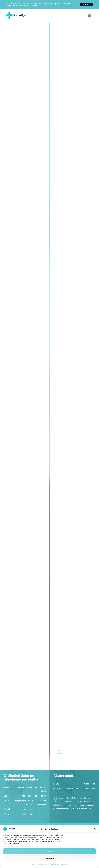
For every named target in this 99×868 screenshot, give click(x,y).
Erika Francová (65, 578)
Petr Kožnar (13, 515)
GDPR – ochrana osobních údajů (56, 864)
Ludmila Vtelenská (68, 515)
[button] (95, 829)
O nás (14, 74)
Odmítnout (50, 858)
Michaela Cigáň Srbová (46, 641)
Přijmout (49, 851)
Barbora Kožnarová (18, 578)
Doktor (12, 509)
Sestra (62, 509)
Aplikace (86, 5)
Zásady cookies (38, 864)
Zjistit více (10, 520)
